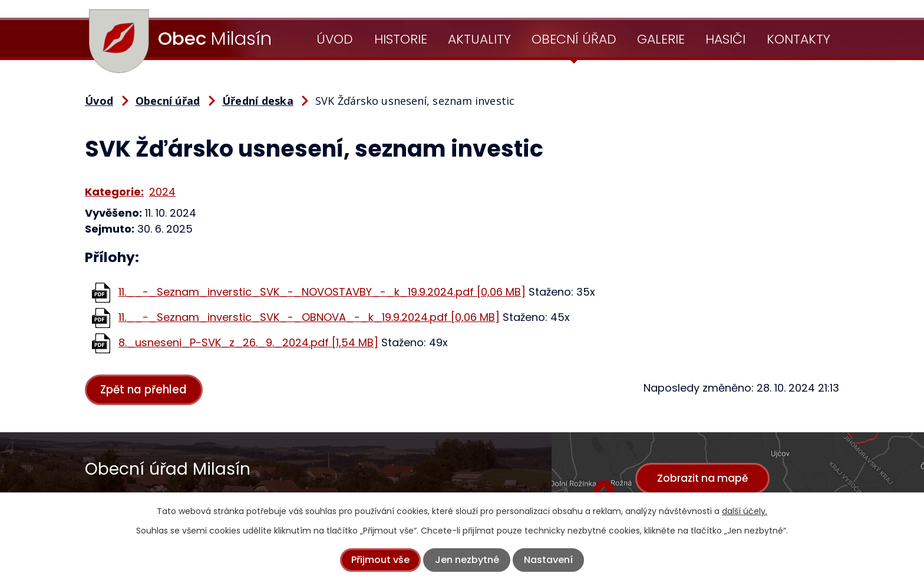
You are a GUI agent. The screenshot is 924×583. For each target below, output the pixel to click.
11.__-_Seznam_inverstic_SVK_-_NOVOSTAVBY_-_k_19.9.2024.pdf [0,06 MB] (322, 292)
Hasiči (725, 39)
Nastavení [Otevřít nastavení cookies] (548, 560)
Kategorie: (114, 192)
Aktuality (479, 39)
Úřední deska (258, 101)
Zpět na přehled (149, 390)
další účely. (745, 511)
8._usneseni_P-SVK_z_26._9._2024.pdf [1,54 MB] (248, 342)
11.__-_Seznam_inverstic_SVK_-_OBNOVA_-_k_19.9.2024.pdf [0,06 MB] (309, 317)
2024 (162, 192)
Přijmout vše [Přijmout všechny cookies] (380, 560)
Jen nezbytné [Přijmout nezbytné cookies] (467, 560)
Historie (401, 39)
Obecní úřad (574, 39)
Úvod (335, 39)
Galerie (661, 39)
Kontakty (798, 39)
